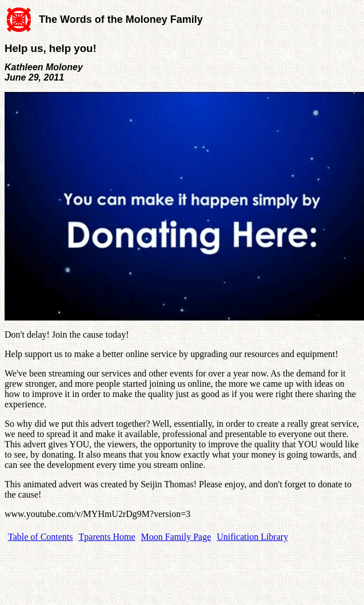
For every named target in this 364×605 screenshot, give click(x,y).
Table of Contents (41, 537)
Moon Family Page (176, 537)
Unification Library (252, 537)
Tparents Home (107, 537)
